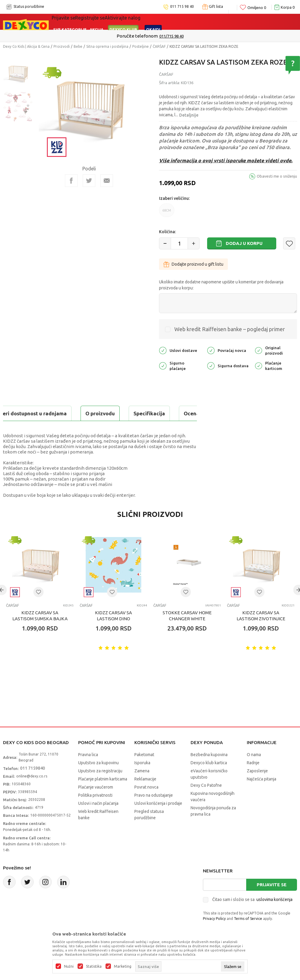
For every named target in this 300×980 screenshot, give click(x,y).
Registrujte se (90, 18)
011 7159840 (33, 783)
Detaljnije (189, 115)
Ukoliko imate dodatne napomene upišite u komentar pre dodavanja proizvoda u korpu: (221, 285)
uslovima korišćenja (274, 914)
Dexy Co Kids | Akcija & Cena (26, 46)
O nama (254, 770)
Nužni (69, 966)
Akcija (96, 29)
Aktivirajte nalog (122, 18)
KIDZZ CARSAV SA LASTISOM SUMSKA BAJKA (40, 631)
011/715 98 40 (171, 36)
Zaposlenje (257, 786)
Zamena (142, 786)
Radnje (253, 778)
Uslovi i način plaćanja (98, 818)
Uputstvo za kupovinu (98, 778)
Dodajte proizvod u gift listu (193, 264)
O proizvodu (27, 413)
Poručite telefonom (137, 36)
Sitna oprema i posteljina (107, 46)
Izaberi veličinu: (174, 198)
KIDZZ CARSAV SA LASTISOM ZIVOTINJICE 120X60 (261, 634)
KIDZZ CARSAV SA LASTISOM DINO (113, 631)
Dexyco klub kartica (209, 778)
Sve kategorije (70, 29)
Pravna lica (88, 770)
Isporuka (142, 778)
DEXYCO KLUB (123, 29)
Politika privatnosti (95, 810)
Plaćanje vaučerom (96, 802)
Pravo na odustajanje (154, 810)
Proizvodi (62, 46)
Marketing (123, 966)
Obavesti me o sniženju (277, 176)
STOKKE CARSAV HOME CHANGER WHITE (187, 631)
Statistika (94, 966)
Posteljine (141, 46)
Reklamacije (145, 794)
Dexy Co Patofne (206, 800)
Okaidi (153, 29)
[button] (289, 243)
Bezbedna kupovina (209, 770)
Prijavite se (272, 900)
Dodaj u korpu (244, 243)
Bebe (78, 46)
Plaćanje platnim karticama (103, 794)
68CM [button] (167, 213)
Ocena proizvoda (131, 413)
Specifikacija (76, 413)
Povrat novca (146, 802)
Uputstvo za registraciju (100, 786)
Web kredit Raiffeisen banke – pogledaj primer (230, 329)
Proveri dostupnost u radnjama (50, 428)
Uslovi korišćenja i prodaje (158, 818)
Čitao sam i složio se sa (252, 914)
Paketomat (144, 770)
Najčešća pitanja (262, 794)
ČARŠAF (159, 46)
